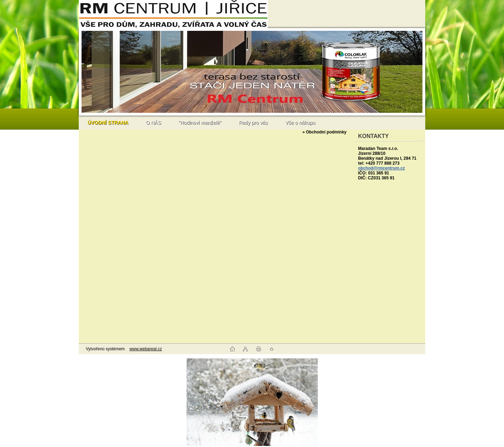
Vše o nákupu (300, 123)
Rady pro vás (253, 123)
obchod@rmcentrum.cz (381, 168)
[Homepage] (108, 123)
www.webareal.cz (146, 349)
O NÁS (154, 123)
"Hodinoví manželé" (200, 123)
